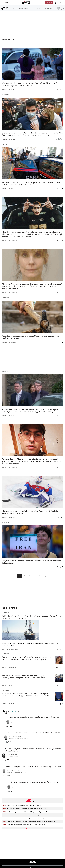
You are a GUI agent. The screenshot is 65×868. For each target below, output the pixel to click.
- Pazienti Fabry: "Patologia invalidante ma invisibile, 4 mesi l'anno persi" (22, 815)
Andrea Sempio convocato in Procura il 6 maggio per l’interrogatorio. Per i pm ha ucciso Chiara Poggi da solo (24, 676)
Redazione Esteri (8, 89)
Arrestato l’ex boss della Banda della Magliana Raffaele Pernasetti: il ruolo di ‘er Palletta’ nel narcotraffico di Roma (32, 183)
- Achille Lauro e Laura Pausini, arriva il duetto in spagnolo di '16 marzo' (22, 806)
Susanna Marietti (13, 755)
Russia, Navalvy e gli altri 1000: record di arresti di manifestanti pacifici (34, 766)
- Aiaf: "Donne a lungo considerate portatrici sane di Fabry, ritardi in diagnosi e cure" (25, 812)
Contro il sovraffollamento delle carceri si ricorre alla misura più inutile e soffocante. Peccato (33, 750)
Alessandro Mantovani (10, 649)
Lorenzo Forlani (8, 567)
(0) (62, 89)
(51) (9, 742)
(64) (61, 668)
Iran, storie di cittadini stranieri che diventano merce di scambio (34, 717)
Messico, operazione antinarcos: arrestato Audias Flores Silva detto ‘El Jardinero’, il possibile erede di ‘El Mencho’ (30, 84)
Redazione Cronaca (9, 189)
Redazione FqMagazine (10, 241)
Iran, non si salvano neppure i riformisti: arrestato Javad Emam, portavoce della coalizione (31, 562)
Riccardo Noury (17, 721)
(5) (62, 189)
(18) (61, 567)
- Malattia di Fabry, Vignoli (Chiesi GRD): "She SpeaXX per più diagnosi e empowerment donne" (28, 818)
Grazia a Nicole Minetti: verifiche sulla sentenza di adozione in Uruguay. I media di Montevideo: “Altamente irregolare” (27, 658)
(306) (8, 776)
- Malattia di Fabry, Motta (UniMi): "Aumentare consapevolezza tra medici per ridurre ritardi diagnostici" (29, 821)
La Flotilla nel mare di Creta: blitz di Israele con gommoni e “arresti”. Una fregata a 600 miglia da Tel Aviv (31, 617)
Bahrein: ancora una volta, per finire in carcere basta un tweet (34, 782)
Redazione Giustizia (9, 139)
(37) (61, 139)
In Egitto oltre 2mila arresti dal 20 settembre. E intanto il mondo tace (34, 733)
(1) (62, 517)
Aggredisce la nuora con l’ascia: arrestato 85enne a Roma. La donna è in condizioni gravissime (30, 337)
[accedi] (59, 3)
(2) (62, 241)
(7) (12, 791)
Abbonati (49, 3)
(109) (7, 760)
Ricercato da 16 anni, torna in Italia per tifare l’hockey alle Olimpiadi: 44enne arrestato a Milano (30, 512)
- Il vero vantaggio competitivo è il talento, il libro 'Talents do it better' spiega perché (25, 809)
